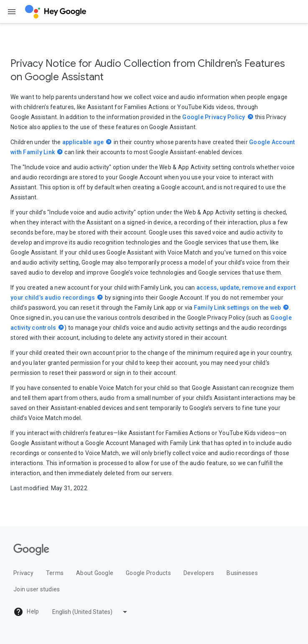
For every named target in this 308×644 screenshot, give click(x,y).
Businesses (242, 573)
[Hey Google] (56, 12)
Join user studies (37, 589)
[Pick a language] (91, 612)
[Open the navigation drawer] (12, 12)
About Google (95, 573)
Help (26, 612)
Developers (199, 573)
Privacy (23, 573)
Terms (55, 573)
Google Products (148, 573)
